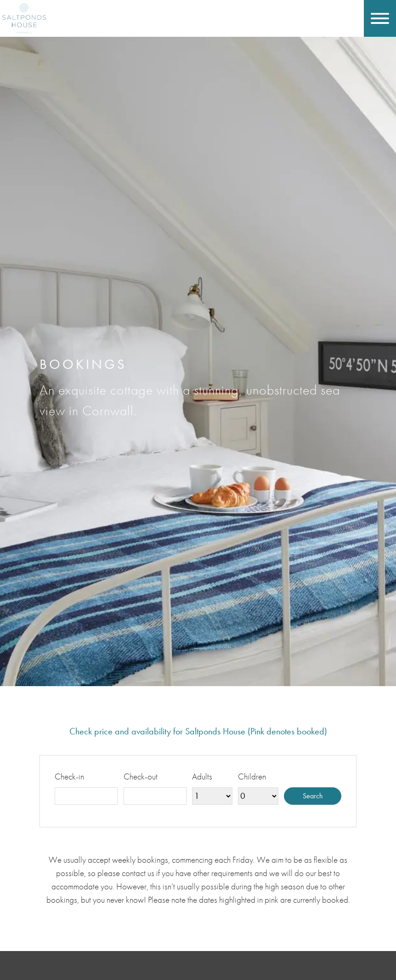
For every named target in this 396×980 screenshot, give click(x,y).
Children (252, 777)
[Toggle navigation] (380, 18)
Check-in (69, 777)
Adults (202, 777)
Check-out (141, 777)
